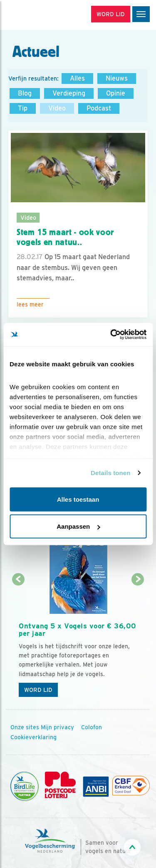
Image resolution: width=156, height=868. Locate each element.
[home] (42, 15)
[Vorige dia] (18, 641)
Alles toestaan (78, 499)
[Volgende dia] (138, 641)
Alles (77, 78)
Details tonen (110, 473)
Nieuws (117, 78)
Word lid (38, 690)
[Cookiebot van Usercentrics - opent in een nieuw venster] (111, 335)
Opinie (116, 93)
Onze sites (25, 727)
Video (57, 108)
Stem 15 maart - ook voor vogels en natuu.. (65, 237)
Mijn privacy (57, 727)
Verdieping (69, 93)
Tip (23, 108)
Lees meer (30, 304)
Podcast (99, 108)
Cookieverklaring (33, 737)
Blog (25, 93)
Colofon (92, 727)
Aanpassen (78, 526)
